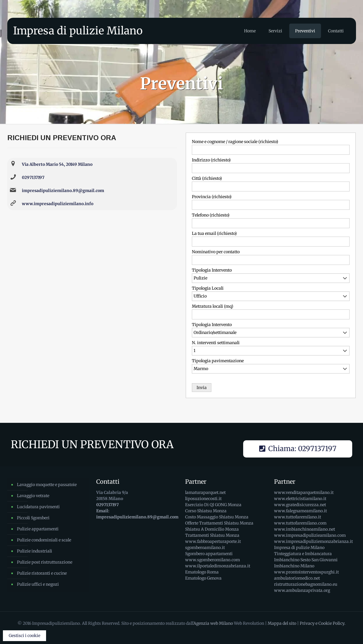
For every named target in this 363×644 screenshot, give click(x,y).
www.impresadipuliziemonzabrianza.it (313, 541)
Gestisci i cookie (24, 636)
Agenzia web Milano (213, 623)
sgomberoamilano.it (205, 548)
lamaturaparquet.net (205, 492)
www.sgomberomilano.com (213, 560)
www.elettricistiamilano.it (300, 499)
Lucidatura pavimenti (38, 507)
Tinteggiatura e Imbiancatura (303, 554)
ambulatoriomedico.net (297, 578)
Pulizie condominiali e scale (44, 540)
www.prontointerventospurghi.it (306, 572)
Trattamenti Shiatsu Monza (212, 535)
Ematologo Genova (203, 578)
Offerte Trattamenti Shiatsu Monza (219, 523)
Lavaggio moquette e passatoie (47, 485)
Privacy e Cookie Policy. (323, 623)
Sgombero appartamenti (209, 554)
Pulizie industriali (35, 551)
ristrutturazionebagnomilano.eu (306, 584)
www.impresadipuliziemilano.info (58, 204)
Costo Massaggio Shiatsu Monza (217, 517)
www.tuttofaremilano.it (298, 517)
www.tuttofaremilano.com (300, 523)
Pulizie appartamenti (38, 529)
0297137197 (33, 177)
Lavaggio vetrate (33, 496)
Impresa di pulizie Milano (78, 31)
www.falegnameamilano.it (300, 511)
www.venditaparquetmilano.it (304, 492)
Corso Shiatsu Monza (206, 511)
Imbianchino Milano (294, 566)
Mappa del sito (282, 623)
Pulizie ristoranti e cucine (42, 573)
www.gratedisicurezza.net (300, 505)
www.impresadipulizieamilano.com (310, 535)
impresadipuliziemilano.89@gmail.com (63, 191)
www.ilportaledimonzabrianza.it (218, 566)
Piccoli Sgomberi (33, 518)
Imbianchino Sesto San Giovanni (306, 560)
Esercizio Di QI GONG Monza (213, 505)
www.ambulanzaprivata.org (302, 590)
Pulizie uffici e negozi (38, 584)
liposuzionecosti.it (203, 499)
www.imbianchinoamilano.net (305, 529)
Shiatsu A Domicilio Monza (212, 529)
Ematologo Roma (202, 572)
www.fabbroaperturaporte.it (213, 541)
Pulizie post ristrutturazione (45, 562)
